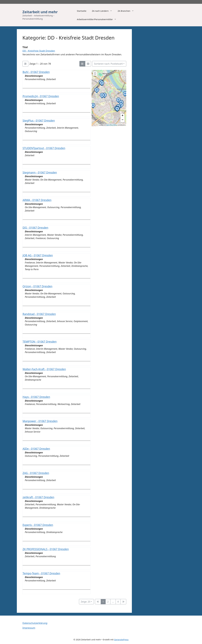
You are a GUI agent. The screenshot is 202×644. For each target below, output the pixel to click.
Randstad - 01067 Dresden (39, 314)
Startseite (82, 11)
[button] (118, 103)
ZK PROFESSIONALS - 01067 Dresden (46, 549)
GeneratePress (121, 639)
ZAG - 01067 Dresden (36, 473)
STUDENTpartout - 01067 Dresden (44, 148)
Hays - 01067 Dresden (36, 397)
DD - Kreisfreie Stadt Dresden (39, 51)
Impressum (29, 628)
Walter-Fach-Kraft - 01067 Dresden (44, 369)
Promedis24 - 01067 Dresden (41, 96)
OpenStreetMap (112, 125)
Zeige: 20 (86, 602)
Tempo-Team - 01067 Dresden (41, 573)
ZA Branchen (127, 11)
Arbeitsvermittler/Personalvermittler (98, 19)
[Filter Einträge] (25, 64)
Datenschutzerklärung (35, 623)
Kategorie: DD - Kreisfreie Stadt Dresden (68, 38)
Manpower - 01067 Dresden (40, 421)
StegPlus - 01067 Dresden (39, 121)
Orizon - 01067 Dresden (37, 286)
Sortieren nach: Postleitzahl (108, 64)
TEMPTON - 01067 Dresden (40, 342)
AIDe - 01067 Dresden (36, 449)
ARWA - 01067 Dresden (37, 200)
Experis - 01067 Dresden (38, 525)
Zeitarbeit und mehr (40, 12)
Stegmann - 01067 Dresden (40, 172)
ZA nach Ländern (103, 11)
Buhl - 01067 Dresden (36, 72)
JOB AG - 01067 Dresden (38, 255)
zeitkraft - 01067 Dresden (38, 497)
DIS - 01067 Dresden (35, 228)
